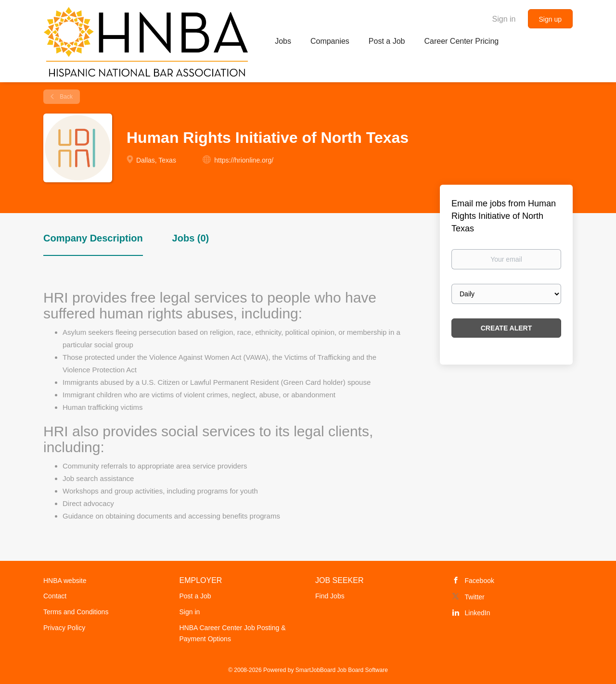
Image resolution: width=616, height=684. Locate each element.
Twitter (475, 597)
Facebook (480, 581)
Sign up (550, 19)
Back (65, 97)
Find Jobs (330, 596)
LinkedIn (478, 613)
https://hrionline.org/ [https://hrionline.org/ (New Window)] (244, 160)
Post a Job (195, 596)
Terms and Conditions (76, 612)
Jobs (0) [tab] (191, 238)
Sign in (504, 19)
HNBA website (65, 581)
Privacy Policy (64, 628)
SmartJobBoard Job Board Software (342, 670)
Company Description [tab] (93, 238)
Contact (55, 596)
